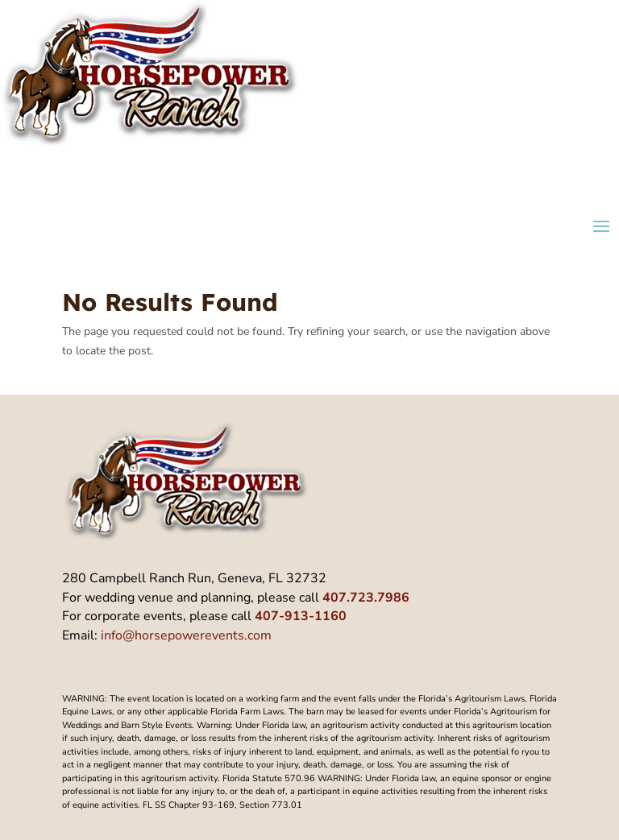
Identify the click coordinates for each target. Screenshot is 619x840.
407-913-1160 (301, 616)
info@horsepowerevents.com (186, 635)
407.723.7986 (366, 598)
